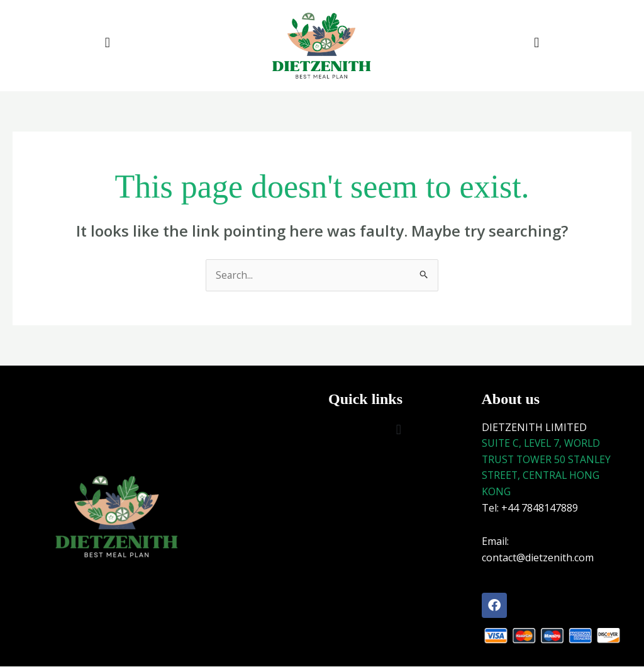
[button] (107, 42)
